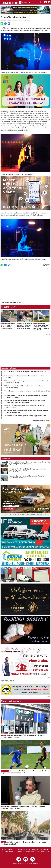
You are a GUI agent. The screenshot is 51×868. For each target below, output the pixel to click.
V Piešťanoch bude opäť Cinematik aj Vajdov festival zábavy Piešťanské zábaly (25, 387)
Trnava (3, 735)
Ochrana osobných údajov (35, 850)
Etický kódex (46, 850)
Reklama (19, 851)
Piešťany (10, 20)
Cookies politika (45, 851)
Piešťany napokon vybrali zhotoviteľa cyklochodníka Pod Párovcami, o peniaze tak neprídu (26, 401)
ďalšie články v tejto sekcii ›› (42, 421)
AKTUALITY (4, 20)
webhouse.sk (33, 865)
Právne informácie (23, 850)
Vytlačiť (47, 265)
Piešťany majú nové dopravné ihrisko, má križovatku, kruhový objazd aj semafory (27, 411)
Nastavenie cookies (35, 851)
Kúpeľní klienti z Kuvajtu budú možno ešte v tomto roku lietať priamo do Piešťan (27, 396)
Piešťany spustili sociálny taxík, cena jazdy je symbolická (26, 416)
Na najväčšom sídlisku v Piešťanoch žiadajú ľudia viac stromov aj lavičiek (25, 326)
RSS (23, 851)
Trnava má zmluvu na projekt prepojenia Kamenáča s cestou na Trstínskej (27, 477)
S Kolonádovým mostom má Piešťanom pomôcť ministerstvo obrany (28, 391)
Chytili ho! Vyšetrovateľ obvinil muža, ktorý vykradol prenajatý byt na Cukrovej (27, 470)
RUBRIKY (25, 2)
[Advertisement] (19, 285)
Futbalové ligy (5, 771)
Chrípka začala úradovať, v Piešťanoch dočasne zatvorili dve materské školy (25, 406)
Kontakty (27, 851)
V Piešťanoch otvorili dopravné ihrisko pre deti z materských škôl (8, 326)
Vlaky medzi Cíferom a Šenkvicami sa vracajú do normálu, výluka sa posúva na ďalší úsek (30, 463)
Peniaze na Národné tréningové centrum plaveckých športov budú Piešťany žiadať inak (41, 327)
